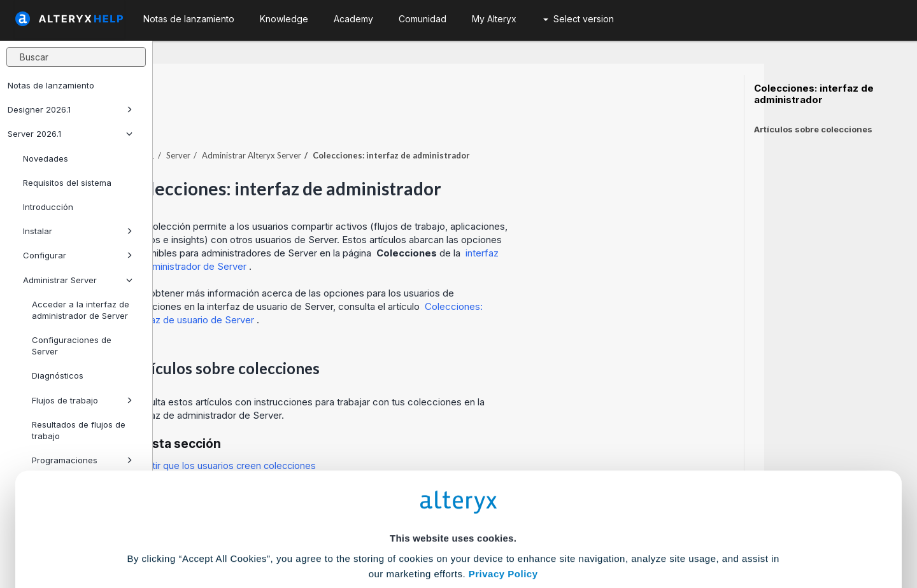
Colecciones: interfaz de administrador (814, 94)
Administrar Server (78, 280)
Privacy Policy (503, 459)
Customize (556, 532)
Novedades (46, 158)
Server (331, 120)
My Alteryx (494, 19)
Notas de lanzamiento (51, 85)
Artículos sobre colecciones (813, 129)
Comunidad (423, 19)
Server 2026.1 (70, 134)
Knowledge (284, 19)
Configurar (78, 255)
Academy (353, 19)
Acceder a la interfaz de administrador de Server (81, 310)
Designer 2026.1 (70, 109)
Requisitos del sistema (67, 183)
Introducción (48, 207)
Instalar (78, 231)
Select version (579, 19)
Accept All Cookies (362, 532)
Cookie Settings (453, 494)
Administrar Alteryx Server (404, 120)
